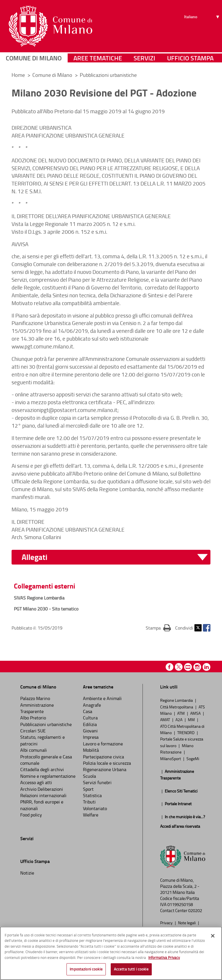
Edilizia (90, 724)
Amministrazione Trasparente (37, 708)
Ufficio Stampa (190, 59)
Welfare (91, 815)
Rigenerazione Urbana (105, 769)
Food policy (31, 815)
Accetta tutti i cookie (131, 969)
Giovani (90, 731)
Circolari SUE (33, 731)
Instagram (197, 667)
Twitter (198, 628)
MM (192, 719)
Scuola (89, 776)
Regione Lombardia (177, 700)
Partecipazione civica (103, 757)
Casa (88, 711)
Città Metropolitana (177, 707)
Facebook (207, 628)
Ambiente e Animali (102, 698)
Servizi (144, 59)
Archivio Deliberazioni (42, 789)
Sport (88, 789)
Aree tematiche (98, 59)
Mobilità (91, 750)
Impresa (91, 737)
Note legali (187, 923)
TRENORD (186, 732)
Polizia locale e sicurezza (107, 763)
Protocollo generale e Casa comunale (46, 760)
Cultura (90, 718)
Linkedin (207, 667)
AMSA (196, 713)
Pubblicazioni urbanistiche (108, 75)
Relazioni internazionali (43, 795)
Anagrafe (92, 705)
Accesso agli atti (36, 782)
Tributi (89, 802)
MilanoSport (171, 758)
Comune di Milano (34, 59)
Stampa (158, 628)
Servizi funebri (97, 782)
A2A (179, 719)
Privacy (167, 923)
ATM (181, 713)
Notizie (27, 873)
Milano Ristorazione (177, 749)
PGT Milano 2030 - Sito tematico (46, 609)
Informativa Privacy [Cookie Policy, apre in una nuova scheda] (164, 957)
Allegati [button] (35, 557)
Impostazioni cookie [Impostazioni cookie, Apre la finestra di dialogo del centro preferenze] (86, 969)
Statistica (92, 795)
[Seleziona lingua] (202, 26)
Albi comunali (34, 750)
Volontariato (95, 808)
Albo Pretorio (33, 718)
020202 (195, 911)
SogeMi (193, 758)
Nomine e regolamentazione (48, 776)
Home (18, 75)
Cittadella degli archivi (42, 769)
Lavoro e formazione (103, 744)
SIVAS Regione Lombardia (39, 598)
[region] (111, 953)
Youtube (188, 667)
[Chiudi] (213, 936)
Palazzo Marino (35, 698)
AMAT (165, 719)
